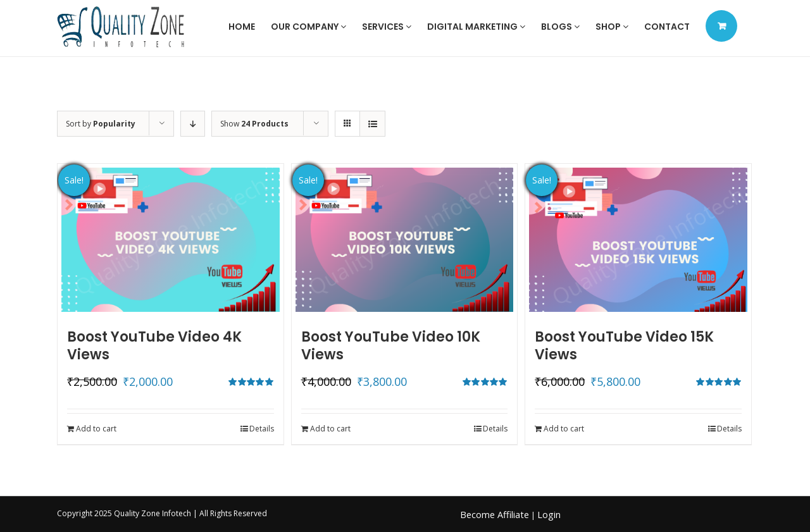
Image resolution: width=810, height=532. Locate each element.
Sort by (101, 124)
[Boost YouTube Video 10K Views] (405, 240)
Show (254, 124)
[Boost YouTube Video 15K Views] (638, 240)
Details (262, 429)
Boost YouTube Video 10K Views (391, 346)
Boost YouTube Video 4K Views (154, 346)
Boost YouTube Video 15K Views (624, 346)
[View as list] (372, 124)
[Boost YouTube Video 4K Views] (171, 240)
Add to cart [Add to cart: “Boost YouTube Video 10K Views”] (330, 429)
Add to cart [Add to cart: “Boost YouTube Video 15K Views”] (564, 429)
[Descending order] (193, 124)
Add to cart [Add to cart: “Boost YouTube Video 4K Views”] (96, 429)
